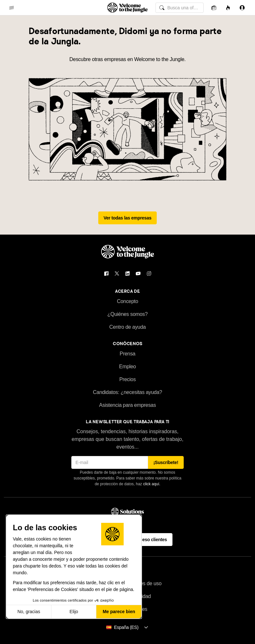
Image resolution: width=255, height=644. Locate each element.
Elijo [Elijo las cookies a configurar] (74, 612)
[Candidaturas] (214, 8)
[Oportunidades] (228, 8)
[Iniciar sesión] (242, 8)
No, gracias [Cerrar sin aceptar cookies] (29, 612)
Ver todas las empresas (128, 218)
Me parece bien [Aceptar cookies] (119, 612)
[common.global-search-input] (180, 8)
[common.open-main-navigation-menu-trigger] (12, 8)
